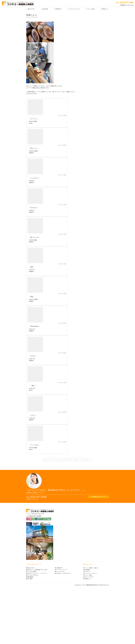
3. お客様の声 (58, 9)
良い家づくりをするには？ (64, 573)
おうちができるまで (33, 575)
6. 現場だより (105, 9)
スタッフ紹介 (89, 575)
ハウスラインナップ (62, 570)
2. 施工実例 (45, 9)
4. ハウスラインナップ (74, 9)
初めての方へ (31, 568)
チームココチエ (60, 572)
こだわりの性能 (32, 572)
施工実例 (30, 579)
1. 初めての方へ (31, 9)
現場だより (88, 579)
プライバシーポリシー (91, 573)
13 (83, 460)
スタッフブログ (89, 577)
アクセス (87, 572)
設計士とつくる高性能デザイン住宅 (37, 570)
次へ (88, 460)
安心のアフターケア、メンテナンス (37, 573)
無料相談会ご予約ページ (98, 497)
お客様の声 (59, 568)
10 (76, 460)
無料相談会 (30, 577)
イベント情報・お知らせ (92, 568)
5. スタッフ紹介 (90, 9)
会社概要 (87, 570)
